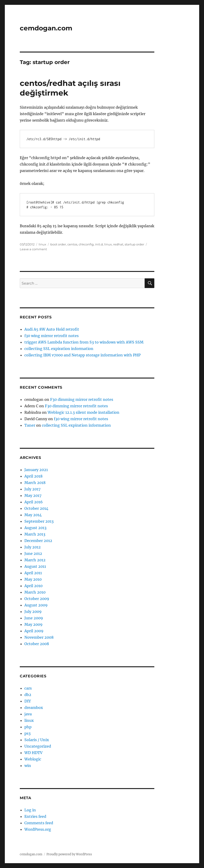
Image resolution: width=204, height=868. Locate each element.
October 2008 (37, 644)
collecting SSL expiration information (59, 349)
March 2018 (35, 483)
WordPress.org (38, 829)
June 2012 (33, 553)
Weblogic (33, 759)
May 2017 (33, 495)
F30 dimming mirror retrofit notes (82, 399)
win (28, 766)
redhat (118, 244)
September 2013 (39, 521)
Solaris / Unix (37, 740)
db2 (28, 695)
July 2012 (33, 547)
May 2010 (33, 579)
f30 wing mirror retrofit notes (52, 336)
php (28, 727)
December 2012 (38, 541)
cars (28, 688)
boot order (58, 244)
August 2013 (35, 528)
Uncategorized (38, 746)
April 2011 (33, 573)
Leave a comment (33, 249)
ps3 (27, 733)
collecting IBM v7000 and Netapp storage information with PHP (82, 355)
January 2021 (36, 470)
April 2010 (33, 586)
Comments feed (39, 823)
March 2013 (35, 534)
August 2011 (35, 566)
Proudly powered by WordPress (69, 854)
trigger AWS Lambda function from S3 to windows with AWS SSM (84, 342)
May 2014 (33, 515)
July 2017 (32, 489)
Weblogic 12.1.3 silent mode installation (83, 412)
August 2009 (36, 605)
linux (42, 244)
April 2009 (34, 631)
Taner (30, 425)
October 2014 (36, 508)
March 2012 (35, 560)
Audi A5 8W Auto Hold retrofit (52, 329)
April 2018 (33, 476)
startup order (134, 244)
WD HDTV (33, 753)
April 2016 (34, 502)
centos (72, 244)
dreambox (34, 708)
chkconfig (86, 244)
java (28, 714)
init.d (99, 244)
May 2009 (33, 624)
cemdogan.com (46, 28)
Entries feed (35, 816)
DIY (28, 701)
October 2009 (37, 599)
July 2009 (33, 612)
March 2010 (35, 592)
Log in (30, 810)
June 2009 (34, 618)
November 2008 (39, 637)
